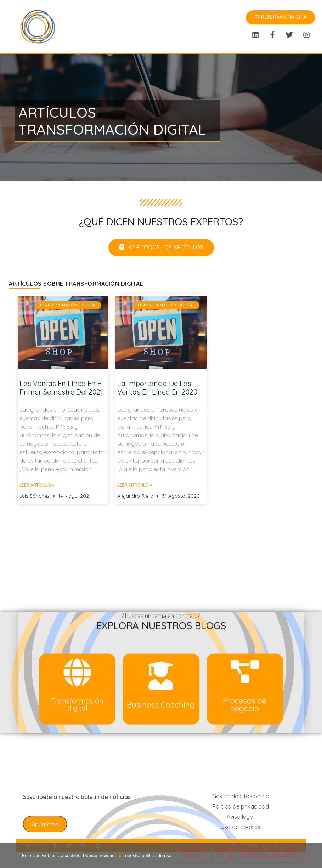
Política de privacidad (241, 806)
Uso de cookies (241, 827)
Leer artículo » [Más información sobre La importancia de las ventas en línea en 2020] (135, 485)
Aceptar (192, 855)
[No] (311, 855)
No (221, 855)
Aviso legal (241, 817)
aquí (119, 855)
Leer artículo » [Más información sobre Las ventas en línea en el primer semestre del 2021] (37, 485)
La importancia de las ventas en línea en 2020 (157, 388)
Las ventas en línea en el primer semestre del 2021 (61, 388)
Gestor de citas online (241, 796)
